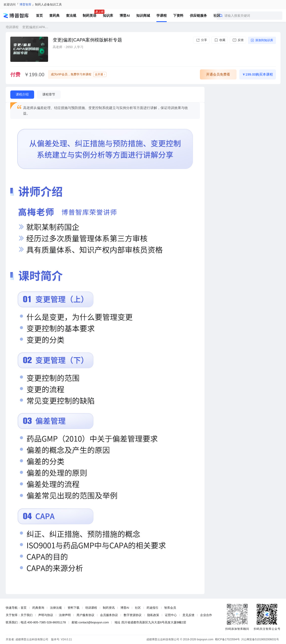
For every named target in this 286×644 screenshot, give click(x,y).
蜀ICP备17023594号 (227, 639)
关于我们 (27, 615)
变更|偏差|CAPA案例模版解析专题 (37, 27)
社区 (138, 608)
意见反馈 (188, 615)
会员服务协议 (109, 615)
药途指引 (153, 608)
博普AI (125, 608)
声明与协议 (46, 615)
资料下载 (74, 608)
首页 (24, 608)
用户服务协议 (85, 615)
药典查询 (38, 608)
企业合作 (206, 615)
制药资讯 (109, 608)
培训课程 (12, 27)
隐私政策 (153, 615)
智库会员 (170, 608)
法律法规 (56, 608)
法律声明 (65, 615)
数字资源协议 (133, 615)
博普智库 (25, 4)
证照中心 (171, 615)
